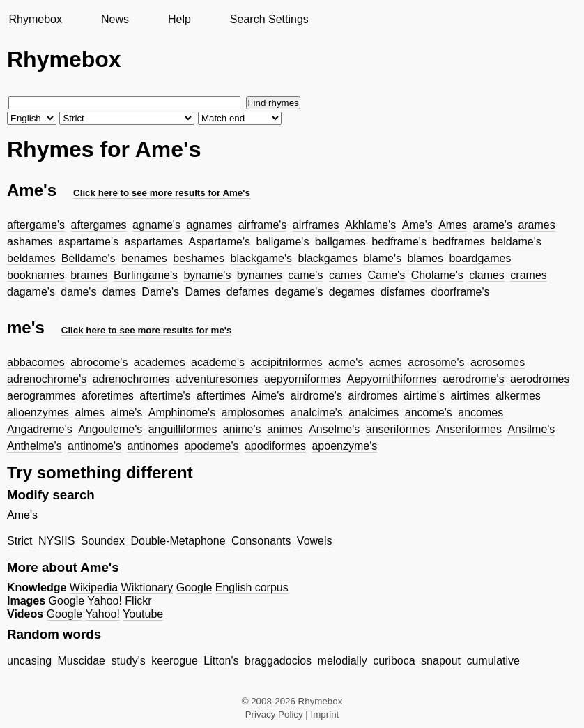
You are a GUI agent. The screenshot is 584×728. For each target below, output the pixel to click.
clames (487, 275)
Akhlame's (370, 225)
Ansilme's (531, 429)
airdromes (372, 396)
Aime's (268, 396)
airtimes (470, 396)
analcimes (374, 412)
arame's (493, 225)
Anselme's (334, 429)
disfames (403, 292)
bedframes (459, 242)
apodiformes (275, 446)
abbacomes (36, 362)
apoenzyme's (344, 446)
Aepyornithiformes (392, 379)
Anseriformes (469, 429)
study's (128, 661)
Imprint (325, 714)
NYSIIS (56, 541)
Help (179, 19)
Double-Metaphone (178, 541)
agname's (156, 225)
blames (425, 258)
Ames (453, 225)
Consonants (261, 541)
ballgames (340, 242)
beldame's (516, 242)
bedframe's (399, 242)
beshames (199, 258)
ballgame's (282, 242)
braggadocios (278, 661)
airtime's (424, 396)
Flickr (138, 601)
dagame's (31, 292)
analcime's (317, 412)
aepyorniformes (302, 379)
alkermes (518, 396)
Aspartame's (220, 242)
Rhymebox (35, 19)
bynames (260, 275)
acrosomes (498, 362)
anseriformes (398, 429)
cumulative (493, 661)
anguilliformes (183, 429)
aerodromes (540, 379)
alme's (127, 412)
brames (89, 275)
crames (528, 275)
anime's (242, 429)
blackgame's (261, 258)
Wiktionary (147, 587)
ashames (30, 242)
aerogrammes (41, 396)
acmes (386, 362)
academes (160, 362)
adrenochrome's (47, 379)
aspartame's (88, 242)
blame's (382, 258)
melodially (343, 661)
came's (305, 275)
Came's (386, 275)
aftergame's (36, 225)
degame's (299, 292)
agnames (209, 225)
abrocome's (99, 362)
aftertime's (165, 396)
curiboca (394, 661)
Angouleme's (110, 429)
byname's (207, 275)
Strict (20, 541)
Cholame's (437, 275)
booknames (36, 275)
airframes (316, 225)
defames (248, 292)
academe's (218, 362)
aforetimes (108, 396)
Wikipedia (94, 587)
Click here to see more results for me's (147, 330)
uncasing (29, 661)
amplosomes (253, 412)
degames (352, 292)
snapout (441, 661)
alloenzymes (38, 412)
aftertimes (221, 396)
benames (144, 258)
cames (345, 275)
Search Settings (269, 19)
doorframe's (461, 292)
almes (90, 412)
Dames (203, 292)
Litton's (221, 661)
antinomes (153, 446)
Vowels (315, 541)
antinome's (94, 446)
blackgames (328, 258)
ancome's (429, 412)
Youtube (143, 614)
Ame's (417, 225)
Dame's (160, 292)
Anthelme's (34, 446)
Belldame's (89, 258)
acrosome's (436, 362)
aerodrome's (473, 379)
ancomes (481, 412)
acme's (346, 362)
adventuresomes (217, 379)
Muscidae (82, 661)
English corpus (252, 587)
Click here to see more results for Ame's (162, 193)
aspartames (153, 242)
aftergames (99, 225)
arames (536, 225)
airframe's (263, 225)
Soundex (103, 541)
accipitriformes (286, 362)
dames (119, 292)
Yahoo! (105, 601)
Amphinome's (182, 412)
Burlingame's (146, 275)
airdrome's (316, 396)
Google (194, 587)
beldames (31, 258)
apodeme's (212, 446)
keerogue (175, 661)
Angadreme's (40, 429)
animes (285, 429)
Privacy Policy (274, 714)
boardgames (480, 258)
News (115, 19)
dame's (78, 292)
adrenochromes (131, 379)
